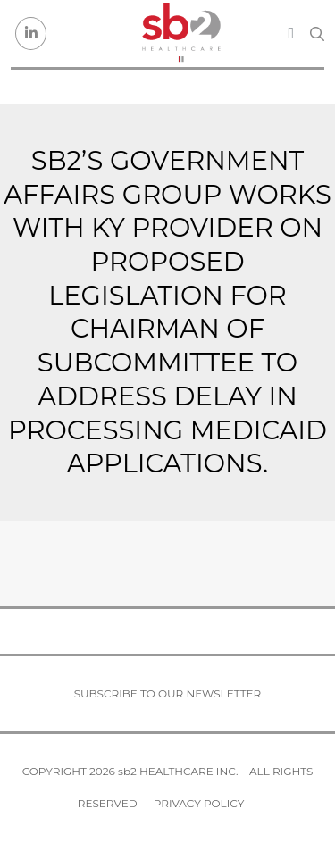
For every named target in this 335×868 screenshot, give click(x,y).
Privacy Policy (199, 803)
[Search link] (317, 34)
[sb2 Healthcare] (180, 33)
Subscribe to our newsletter (168, 693)
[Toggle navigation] (291, 33)
